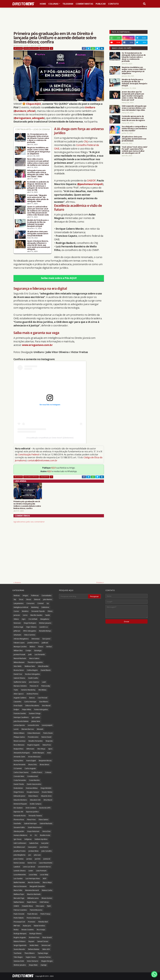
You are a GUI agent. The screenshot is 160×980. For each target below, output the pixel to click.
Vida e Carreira (30, 635)
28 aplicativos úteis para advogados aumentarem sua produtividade (38, 234)
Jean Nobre (44, 847)
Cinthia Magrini (32, 670)
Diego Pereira (19, 792)
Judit (30, 654)
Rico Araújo (41, 930)
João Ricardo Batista (21, 721)
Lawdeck (17, 867)
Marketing (35, 607)
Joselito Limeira (33, 643)
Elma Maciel (48, 800)
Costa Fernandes (20, 780)
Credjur (28, 651)
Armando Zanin (19, 757)
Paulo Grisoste (19, 914)
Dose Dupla (18, 706)
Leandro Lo (44, 627)
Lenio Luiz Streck (29, 867)
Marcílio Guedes (36, 615)
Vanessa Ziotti (19, 961)
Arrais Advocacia (34, 757)
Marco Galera (34, 658)
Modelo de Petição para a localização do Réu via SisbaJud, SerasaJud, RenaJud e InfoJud (38, 223)
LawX (44, 682)
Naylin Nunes (32, 902)
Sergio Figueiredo (20, 945)
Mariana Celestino (20, 686)
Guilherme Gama (20, 682)
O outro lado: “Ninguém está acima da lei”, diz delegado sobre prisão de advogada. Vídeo (38, 198)
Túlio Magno (18, 957)
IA (31, 835)
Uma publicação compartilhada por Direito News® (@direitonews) (50, 438)
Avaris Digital (31, 761)
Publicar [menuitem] (101, 4)
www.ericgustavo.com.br (37, 345)
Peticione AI (34, 686)
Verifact (49, 647)
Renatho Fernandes (36, 741)
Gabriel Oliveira (19, 678)
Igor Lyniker (36, 717)
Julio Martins (48, 599)
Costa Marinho (34, 780)
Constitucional (32, 776)
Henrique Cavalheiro (21, 717)
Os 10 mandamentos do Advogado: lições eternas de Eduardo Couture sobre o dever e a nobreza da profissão (38, 138)
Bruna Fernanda (20, 765)
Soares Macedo (19, 949)
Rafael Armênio (39, 926)
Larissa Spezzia (19, 725)
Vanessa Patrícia (45, 957)
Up (48, 603)
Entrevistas (36, 639)
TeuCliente (18, 953)
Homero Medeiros (20, 835)
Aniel (49, 753)
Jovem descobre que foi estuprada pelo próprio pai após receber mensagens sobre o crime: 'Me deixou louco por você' (133, 96)
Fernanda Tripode (38, 611)
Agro (24, 619)
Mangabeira (45, 619)
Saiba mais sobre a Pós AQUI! (59, 278)
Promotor (32, 922)
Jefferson (17, 631)
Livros (25, 615)
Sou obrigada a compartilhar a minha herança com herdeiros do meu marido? (134, 129)
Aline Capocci (19, 694)
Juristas (29, 859)
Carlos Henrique (30, 702)
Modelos (25, 611)
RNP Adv (17, 926)
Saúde (48, 615)
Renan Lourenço (20, 741)
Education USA (35, 800)
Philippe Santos (19, 737)
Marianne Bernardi (32, 890)
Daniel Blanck (46, 670)
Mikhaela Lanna (33, 898)
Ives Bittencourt (19, 847)
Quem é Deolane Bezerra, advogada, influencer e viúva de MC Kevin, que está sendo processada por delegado (39, 245)
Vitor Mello (18, 666)
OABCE (16, 906)
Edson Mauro (33, 796)
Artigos (25, 595)
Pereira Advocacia (33, 918)
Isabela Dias (34, 843)
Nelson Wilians (19, 733)
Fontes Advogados (41, 709)
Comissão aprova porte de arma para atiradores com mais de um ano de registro (133, 118)
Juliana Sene (36, 721)
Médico (32, 647)
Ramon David (46, 737)
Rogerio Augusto (33, 745)
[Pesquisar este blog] (74, 596)
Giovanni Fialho (19, 827)
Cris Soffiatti (33, 619)
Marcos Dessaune (20, 886)
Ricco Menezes (19, 745)
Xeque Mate (33, 965)
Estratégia (38, 651)
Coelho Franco (37, 772)
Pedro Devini (48, 733)
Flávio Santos (43, 820)
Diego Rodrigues (30, 623)
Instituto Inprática (41, 839)
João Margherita (20, 855)
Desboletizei (18, 788)
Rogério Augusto (20, 937)
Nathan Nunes (19, 902)
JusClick (38, 859)
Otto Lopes (40, 906)
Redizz (16, 930)
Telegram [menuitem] (68, 4)
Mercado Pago (19, 898)
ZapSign (44, 965)
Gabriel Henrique (30, 823)
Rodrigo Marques (20, 934)
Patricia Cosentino (20, 910)
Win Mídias (42, 690)
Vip (51, 48)
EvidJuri (16, 709)
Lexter (31, 871)
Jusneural (47, 859)
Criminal (40, 603)
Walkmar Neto (30, 666)
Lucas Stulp (33, 875)
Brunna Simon (19, 670)
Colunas (48, 772)
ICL (36, 835)
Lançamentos (44, 48)
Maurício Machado (34, 894)
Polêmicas (35, 595)
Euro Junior (47, 639)
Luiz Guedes (18, 879)
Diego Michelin (46, 788)
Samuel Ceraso (43, 941)
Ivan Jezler (45, 843)
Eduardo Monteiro (20, 800)
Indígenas (28, 839)
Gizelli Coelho (33, 678)
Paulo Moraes (32, 914)
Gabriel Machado (46, 823)
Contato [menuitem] (113, 4)
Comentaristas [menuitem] (84, 4)
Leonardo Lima (33, 725)
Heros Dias (46, 831)
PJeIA (49, 906)
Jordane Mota (33, 851)
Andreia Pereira (32, 694)
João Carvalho (47, 851)
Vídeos (16, 619)
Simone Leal (46, 945)
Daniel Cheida (19, 784)
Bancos (32, 698)
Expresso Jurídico (32, 812)
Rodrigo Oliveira (35, 934)
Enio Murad (46, 706)
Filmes (50, 611)
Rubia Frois (47, 745)
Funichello (17, 823)
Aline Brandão (43, 666)
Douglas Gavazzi (33, 792)
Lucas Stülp (44, 875)
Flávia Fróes (31, 820)
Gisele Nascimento (35, 827)
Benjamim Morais (45, 761)
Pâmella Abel (43, 922)
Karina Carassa (19, 863)
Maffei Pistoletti (19, 882)
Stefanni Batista (34, 949)
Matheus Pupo (19, 894)
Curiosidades (47, 595)
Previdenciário (33, 737)
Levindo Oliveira (20, 871)
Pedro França (45, 914)
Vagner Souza (31, 957)
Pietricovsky (46, 686)
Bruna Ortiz (33, 765)
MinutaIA (40, 729)
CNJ (86, 141)
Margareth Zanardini (37, 886)
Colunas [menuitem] (53, 4)
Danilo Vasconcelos (34, 784)
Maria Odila (18, 890)
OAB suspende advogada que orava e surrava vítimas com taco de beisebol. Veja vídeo (134, 108)
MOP (45, 879)
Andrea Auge (18, 627)
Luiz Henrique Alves (33, 879)
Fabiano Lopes (19, 643)
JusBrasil (45, 643)
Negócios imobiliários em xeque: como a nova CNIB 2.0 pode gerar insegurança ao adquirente (39, 151)
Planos (41, 647)
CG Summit (18, 768)
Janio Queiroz (34, 682)
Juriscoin (17, 615)
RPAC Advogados (30, 631)
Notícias (17, 595)
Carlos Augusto (30, 768)
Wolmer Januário (20, 965)
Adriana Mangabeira (21, 639)
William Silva (18, 651)
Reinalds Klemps (45, 631)
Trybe (16, 690)
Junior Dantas (19, 859)
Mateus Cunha (47, 890)
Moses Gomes (47, 898)
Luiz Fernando (40, 654)
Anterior (18, 582)
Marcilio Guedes (34, 882)
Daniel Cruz (18, 674)
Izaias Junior (32, 847)
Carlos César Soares (21, 772)
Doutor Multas (47, 792)
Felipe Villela (27, 709)
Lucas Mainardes (20, 875)
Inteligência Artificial (31, 48)
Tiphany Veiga (43, 953)
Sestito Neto (34, 945)
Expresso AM (18, 812)
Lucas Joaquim (47, 725)
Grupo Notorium (33, 831)
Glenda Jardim (19, 831)
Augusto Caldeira (20, 698)
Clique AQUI (33, 104)
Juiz (30, 855)
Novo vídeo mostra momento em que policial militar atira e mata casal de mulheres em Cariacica (38, 162)
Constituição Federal (29, 454)
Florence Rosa (19, 820)
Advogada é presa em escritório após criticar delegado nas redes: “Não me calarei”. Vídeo (38, 173)
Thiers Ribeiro (30, 953)
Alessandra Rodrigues (22, 753)
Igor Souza (18, 839)
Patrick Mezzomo (36, 910)
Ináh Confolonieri (20, 843)
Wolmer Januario (45, 623)
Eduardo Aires (46, 796)
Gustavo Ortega (35, 713)
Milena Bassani (19, 662)
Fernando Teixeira (35, 816)
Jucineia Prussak (19, 654)
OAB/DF (91, 180)
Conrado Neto (19, 776)
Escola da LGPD (45, 808)
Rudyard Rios (18, 749)
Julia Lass (37, 855)
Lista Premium (41, 871)
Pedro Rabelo (19, 918)
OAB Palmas (44, 902)
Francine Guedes (20, 713)
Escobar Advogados (32, 674)
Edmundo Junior (20, 796)
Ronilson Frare (34, 937)
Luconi (16, 729)
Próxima (100, 582)
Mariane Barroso (28, 729)
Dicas (21, 599)
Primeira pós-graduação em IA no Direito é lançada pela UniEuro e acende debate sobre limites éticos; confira (27, 505)
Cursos (16, 611)
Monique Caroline (20, 647)
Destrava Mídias (32, 788)
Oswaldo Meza (27, 906)
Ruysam (31, 941)
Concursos (30, 603)
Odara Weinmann (34, 733)
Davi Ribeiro (44, 702)
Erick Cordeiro (31, 808)
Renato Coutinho (28, 930)
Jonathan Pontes (20, 851)
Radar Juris (27, 926)
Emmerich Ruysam (20, 804)
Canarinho (17, 702)
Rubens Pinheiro (20, 941)
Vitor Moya (41, 749)
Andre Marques (38, 753)
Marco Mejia (47, 882)
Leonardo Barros (44, 867)
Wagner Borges (47, 961)
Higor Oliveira (31, 627)
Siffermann (30, 749)
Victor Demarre (33, 961)
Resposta (49, 741)
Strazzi (29, 599)
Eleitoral (37, 599)
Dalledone (45, 607)
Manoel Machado (20, 658)
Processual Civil (19, 922)
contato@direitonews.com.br (42, 460)
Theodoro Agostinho (35, 662)
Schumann (17, 635)
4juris (50, 749)
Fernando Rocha (20, 816)
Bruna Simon (44, 765)
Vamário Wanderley (28, 690)
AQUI (53, 468)
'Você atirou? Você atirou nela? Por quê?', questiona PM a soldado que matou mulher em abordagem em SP (135, 150)
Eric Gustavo (18, 48)
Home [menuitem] (43, 4)
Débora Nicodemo (32, 706)
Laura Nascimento (46, 863)
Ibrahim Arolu (45, 835)
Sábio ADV (46, 949)
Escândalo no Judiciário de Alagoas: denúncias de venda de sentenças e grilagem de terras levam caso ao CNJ (38, 186)
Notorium (17, 623)
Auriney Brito (18, 761)
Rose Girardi (47, 937)
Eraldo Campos (36, 804)
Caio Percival (43, 698)
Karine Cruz (32, 863)
